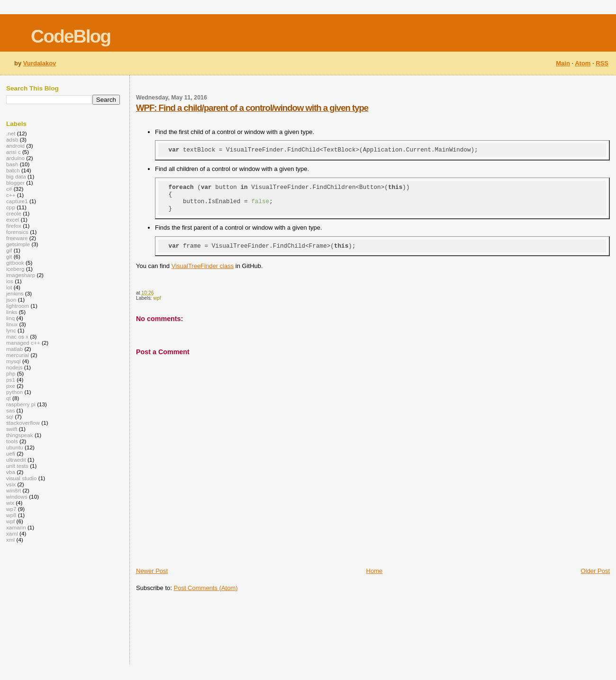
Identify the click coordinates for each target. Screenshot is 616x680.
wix (10, 503)
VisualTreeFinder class (203, 274)
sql (10, 416)
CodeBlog (71, 36)
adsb (12, 139)
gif (9, 250)
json (11, 300)
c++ (11, 195)
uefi (11, 453)
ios (10, 281)
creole (14, 213)
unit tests (17, 466)
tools (12, 441)
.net (11, 133)
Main (563, 63)
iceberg (15, 269)
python (14, 392)
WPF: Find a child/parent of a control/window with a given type (252, 108)
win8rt (14, 490)
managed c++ (23, 343)
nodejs (14, 367)
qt (9, 398)
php (11, 373)
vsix (11, 484)
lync (11, 330)
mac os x (17, 336)
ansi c (14, 152)
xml (10, 540)
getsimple (18, 244)
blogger (15, 183)
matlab (14, 349)
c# (9, 189)
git (9, 256)
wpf (157, 307)
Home (375, 579)
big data (16, 176)
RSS (602, 63)
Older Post (595, 579)
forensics (17, 232)
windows (17, 497)
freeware (17, 238)
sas (10, 410)
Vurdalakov (40, 63)
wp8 (11, 515)
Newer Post (152, 579)
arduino (15, 158)
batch (13, 170)
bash (12, 164)
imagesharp (21, 275)
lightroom (18, 306)
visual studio (22, 478)
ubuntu (15, 447)
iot (9, 287)
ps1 (11, 380)
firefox (14, 226)
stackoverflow (23, 423)
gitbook (15, 263)
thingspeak (20, 435)
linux (12, 324)
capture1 (17, 201)
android (15, 146)
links (12, 312)
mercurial (18, 355)
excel (13, 219)
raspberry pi (21, 404)
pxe (11, 386)
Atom (583, 63)
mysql (14, 361)
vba (11, 472)
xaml (12, 533)
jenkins (15, 293)
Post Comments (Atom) (206, 596)
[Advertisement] (166, 637)
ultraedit (16, 460)
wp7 (11, 509)
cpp (11, 207)
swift (12, 429)
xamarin (16, 527)
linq (10, 318)
